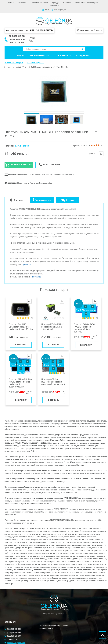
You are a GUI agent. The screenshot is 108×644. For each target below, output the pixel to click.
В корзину (21, 344)
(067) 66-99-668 (14, 633)
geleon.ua (27, 265)
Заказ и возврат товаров (86, 3)
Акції (20, 56)
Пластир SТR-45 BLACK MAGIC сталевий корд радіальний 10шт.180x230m (20, 383)
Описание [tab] (16, 200)
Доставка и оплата (39, 3)
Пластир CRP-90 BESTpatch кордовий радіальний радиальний (53, 382)
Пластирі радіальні (35, 63)
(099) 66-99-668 (14, 629)
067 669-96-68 (17, 39)
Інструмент (64, 56)
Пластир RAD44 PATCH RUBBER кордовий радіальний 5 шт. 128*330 (85, 328)
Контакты (22, 3)
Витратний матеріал (41, 56)
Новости (67, 3)
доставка (36, 277)
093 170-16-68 (16, 43)
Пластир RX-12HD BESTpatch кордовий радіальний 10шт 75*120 (21, 327)
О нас (11, 3)
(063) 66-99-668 (14, 636)
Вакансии (54, 5)
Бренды (55, 3)
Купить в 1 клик (50, 165)
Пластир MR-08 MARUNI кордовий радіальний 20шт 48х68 (53, 327)
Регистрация (59, 10)
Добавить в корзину (19, 165)
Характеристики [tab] (42, 200)
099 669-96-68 (17, 36)
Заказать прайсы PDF (90, 30)
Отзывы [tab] (68, 200)
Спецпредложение (29, 30)
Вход (46, 10)
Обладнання (84, 56)
